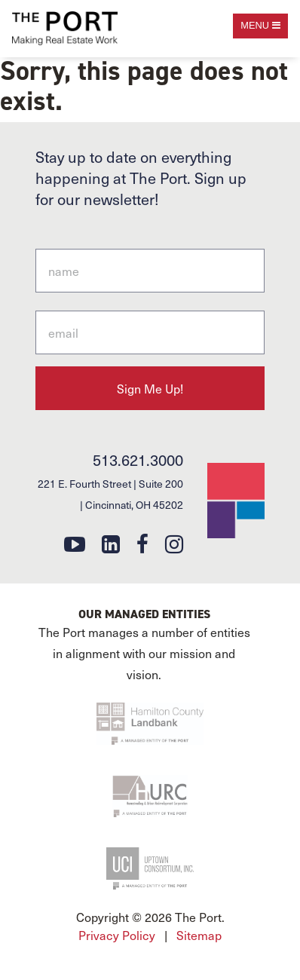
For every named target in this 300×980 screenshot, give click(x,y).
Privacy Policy (117, 935)
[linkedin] (111, 543)
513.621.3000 (138, 460)
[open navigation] (260, 26)
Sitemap (199, 935)
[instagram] (174, 543)
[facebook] (142, 543)
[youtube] (75, 543)
